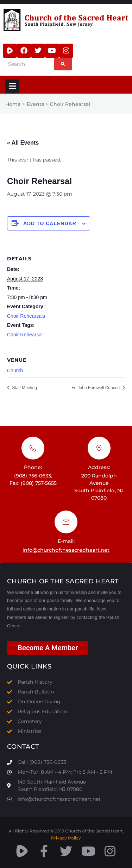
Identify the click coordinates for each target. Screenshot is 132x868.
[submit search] (63, 64)
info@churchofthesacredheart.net (66, 550)
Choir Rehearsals (26, 316)
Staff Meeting (24, 388)
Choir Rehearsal (25, 335)
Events (35, 104)
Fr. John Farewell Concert (96, 388)
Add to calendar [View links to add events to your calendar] (50, 223)
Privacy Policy (66, 838)
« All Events (23, 143)
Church (15, 370)
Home (13, 104)
